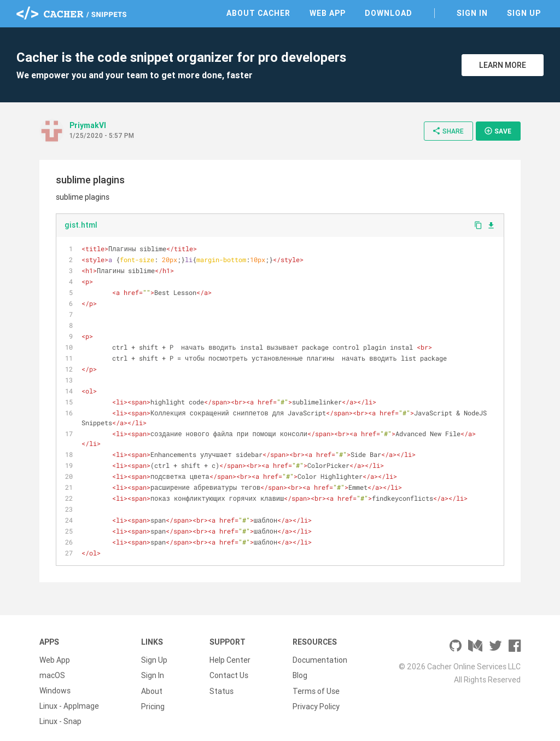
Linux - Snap (60, 711)
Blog (300, 665)
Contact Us (229, 665)
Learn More (503, 65)
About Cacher (258, 13)
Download (389, 13)
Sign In (472, 13)
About (152, 681)
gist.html (81, 225)
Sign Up (524, 13)
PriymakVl (88, 125)
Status (221, 681)
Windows (55, 681)
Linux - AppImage (69, 696)
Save (498, 131)
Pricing (153, 696)
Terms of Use (316, 681)
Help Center (230, 650)
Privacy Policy (316, 696)
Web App (328, 13)
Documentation (320, 650)
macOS (52, 665)
